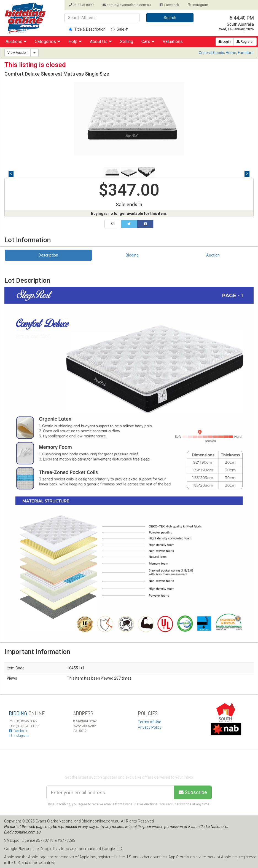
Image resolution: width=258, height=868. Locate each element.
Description (48, 255)
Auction (213, 255)
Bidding (132, 255)
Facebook (169, 5)
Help (75, 42)
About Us (101, 42)
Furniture (246, 53)
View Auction (18, 53)
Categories (47, 42)
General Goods (211, 53)
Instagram (198, 5)
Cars (148, 42)
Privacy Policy (150, 727)
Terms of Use (150, 722)
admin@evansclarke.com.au (127, 5)
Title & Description (87, 29)
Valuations (173, 42)
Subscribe (193, 792)
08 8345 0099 (81, 5)
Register (245, 42)
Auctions (16, 42)
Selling (127, 42)
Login (225, 42)
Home (231, 53)
